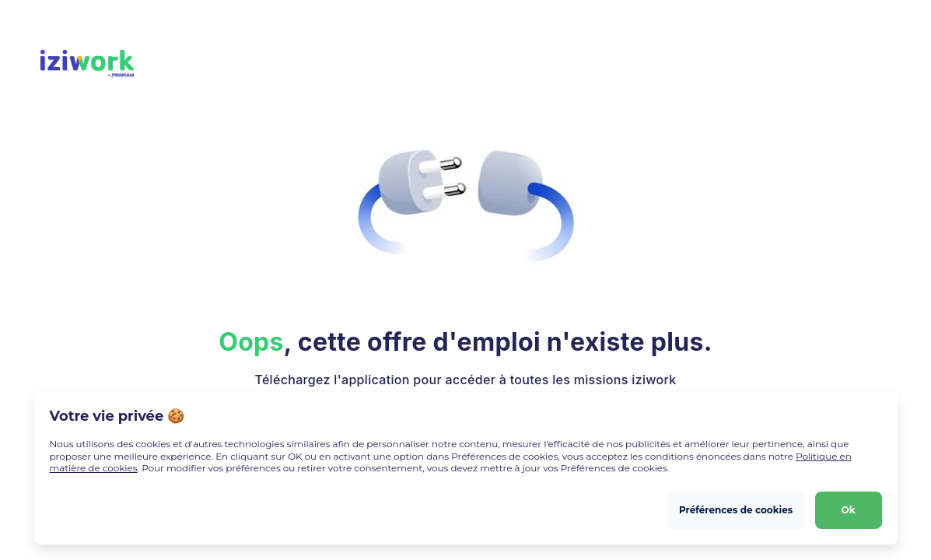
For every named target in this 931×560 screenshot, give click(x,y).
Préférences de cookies (736, 510)
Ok (849, 510)
